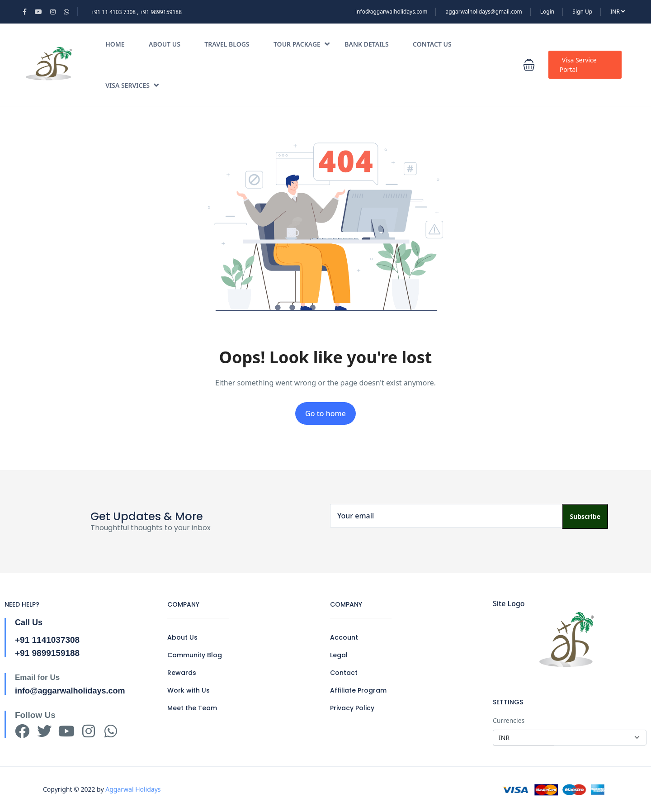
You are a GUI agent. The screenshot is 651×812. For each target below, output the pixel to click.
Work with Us (189, 690)
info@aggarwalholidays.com (391, 12)
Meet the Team (192, 708)
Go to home (325, 413)
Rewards (182, 673)
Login (547, 12)
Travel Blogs (227, 44)
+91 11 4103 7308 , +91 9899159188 (137, 12)
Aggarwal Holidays (133, 789)
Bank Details (366, 44)
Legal (339, 655)
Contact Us (432, 44)
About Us (165, 44)
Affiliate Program (358, 690)
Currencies (509, 720)
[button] (529, 65)
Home (115, 44)
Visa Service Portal (578, 65)
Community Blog (195, 655)
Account (344, 637)
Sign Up (582, 12)
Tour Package (302, 44)
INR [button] (618, 12)
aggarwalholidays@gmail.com (484, 12)
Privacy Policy (352, 708)
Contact (344, 673)
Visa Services (132, 85)
